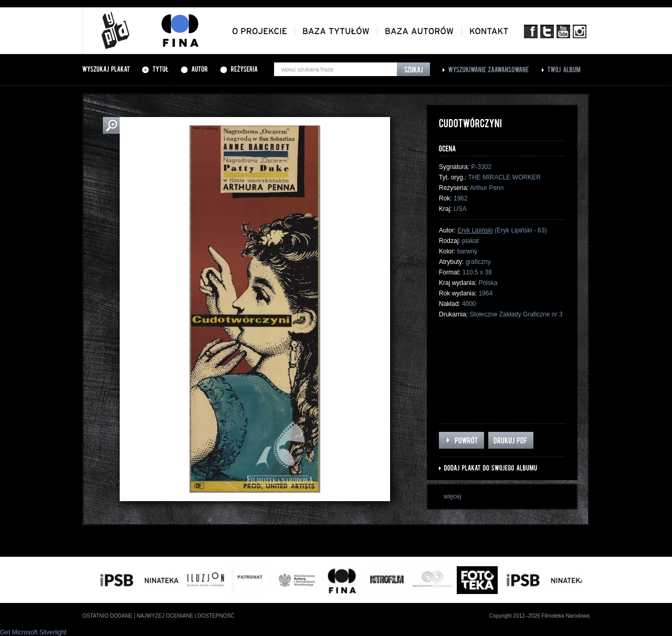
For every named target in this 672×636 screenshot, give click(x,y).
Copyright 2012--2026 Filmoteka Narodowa (539, 616)
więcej (452, 496)
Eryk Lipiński (475, 230)
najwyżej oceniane (165, 616)
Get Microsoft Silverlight (33, 632)
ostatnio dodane (107, 616)
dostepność (216, 616)
